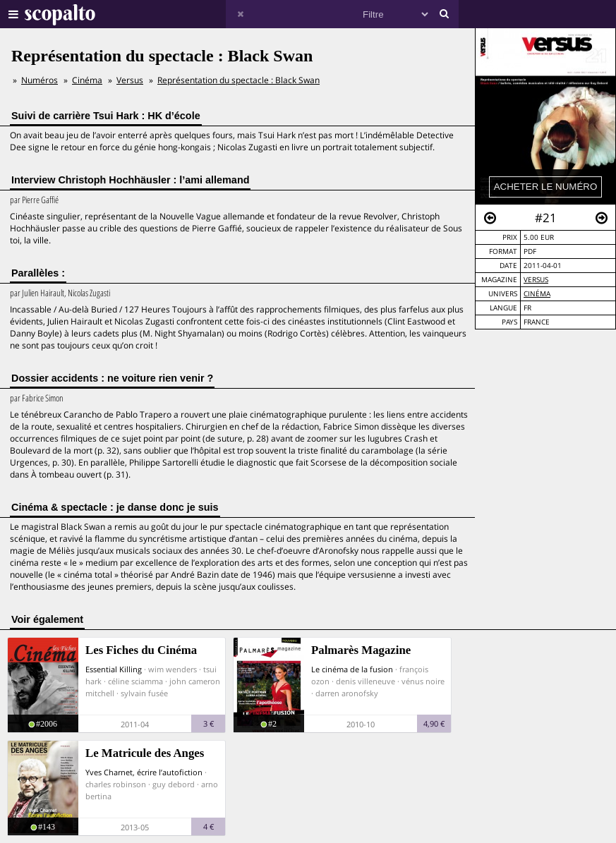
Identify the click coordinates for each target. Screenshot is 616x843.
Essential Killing (114, 669)
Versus (536, 280)
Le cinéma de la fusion (352, 669)
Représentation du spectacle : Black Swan (238, 80)
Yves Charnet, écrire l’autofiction (144, 772)
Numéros (40, 80)
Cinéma (537, 294)
